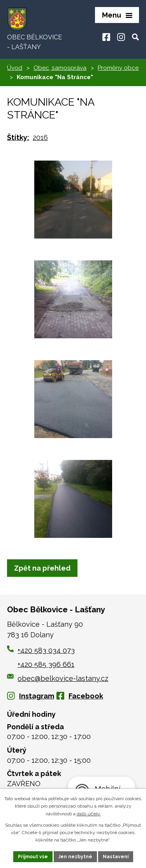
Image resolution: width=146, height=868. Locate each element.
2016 (40, 137)
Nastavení (116, 857)
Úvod (15, 68)
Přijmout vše (33, 857)
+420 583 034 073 (46, 650)
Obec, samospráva (60, 68)
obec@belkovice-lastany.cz (58, 678)
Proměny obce (118, 68)
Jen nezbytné (75, 857)
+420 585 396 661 (46, 664)
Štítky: (18, 137)
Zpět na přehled (42, 568)
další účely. (89, 814)
